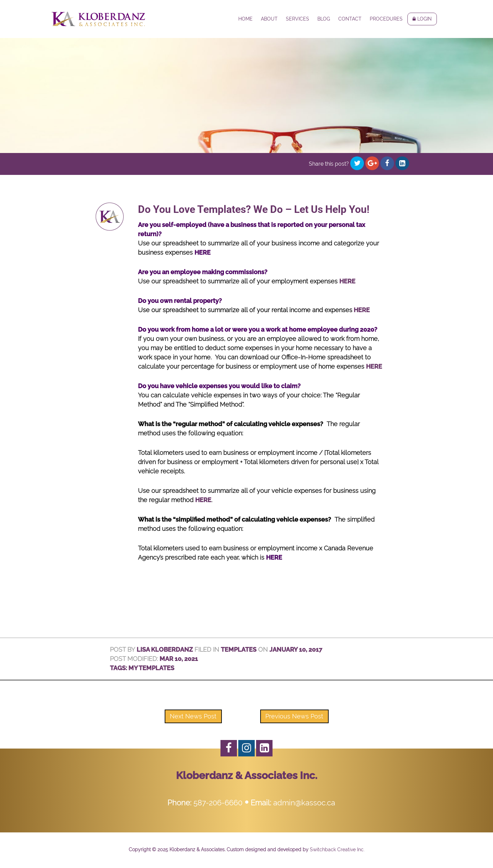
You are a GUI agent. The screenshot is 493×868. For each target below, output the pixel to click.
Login (425, 19)
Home (245, 19)
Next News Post (193, 716)
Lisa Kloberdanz (165, 649)
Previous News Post (294, 716)
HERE (203, 252)
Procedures (386, 19)
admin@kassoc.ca (304, 803)
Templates (239, 649)
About (269, 19)
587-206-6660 (218, 803)
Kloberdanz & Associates (98, 19)
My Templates (151, 668)
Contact (350, 19)
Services (298, 19)
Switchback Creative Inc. (337, 850)
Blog (324, 19)
